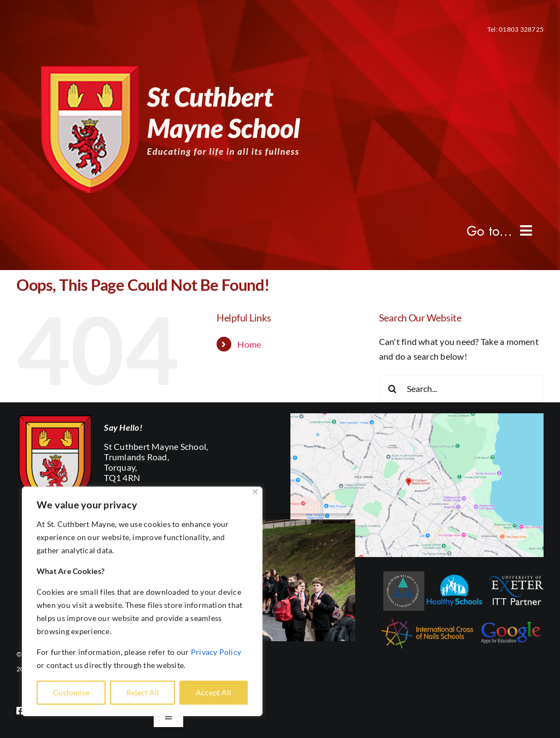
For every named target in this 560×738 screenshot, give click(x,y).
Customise (71, 692)
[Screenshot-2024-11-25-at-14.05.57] (417, 417)
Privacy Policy (216, 652)
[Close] (255, 492)
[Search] (393, 389)
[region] (142, 601)
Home (249, 344)
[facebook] (20, 711)
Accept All (214, 692)
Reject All (143, 692)
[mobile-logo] (162, 60)
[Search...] (461, 389)
